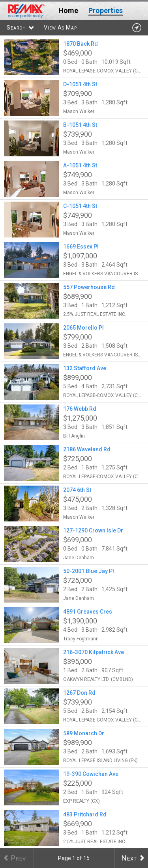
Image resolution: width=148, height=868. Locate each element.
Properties (106, 10)
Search (16, 28)
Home (68, 10)
